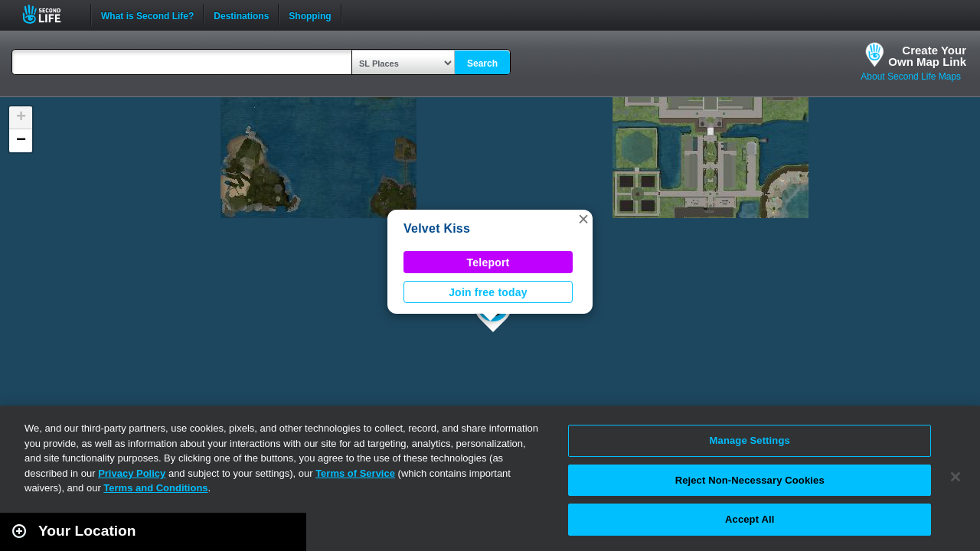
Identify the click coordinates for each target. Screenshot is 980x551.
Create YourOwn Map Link (927, 56)
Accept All (750, 519)
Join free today (488, 292)
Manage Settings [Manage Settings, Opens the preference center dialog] (750, 440)
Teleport (488, 262)
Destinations (241, 15)
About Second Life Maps (911, 77)
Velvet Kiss (437, 228)
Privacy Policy (132, 473)
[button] (583, 219)
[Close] (955, 477)
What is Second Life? (147, 15)
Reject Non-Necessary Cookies (750, 480)
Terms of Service (355, 473)
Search (482, 64)
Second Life (50, 14)
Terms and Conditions (155, 488)
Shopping (310, 15)
